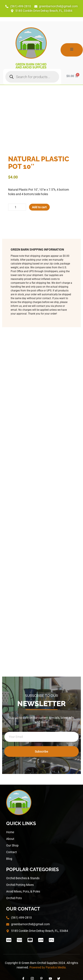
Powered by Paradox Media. (48, 967)
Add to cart (39, 207)
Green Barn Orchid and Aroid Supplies (31, 66)
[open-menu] (72, 50)
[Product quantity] (17, 207)
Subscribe (41, 751)
